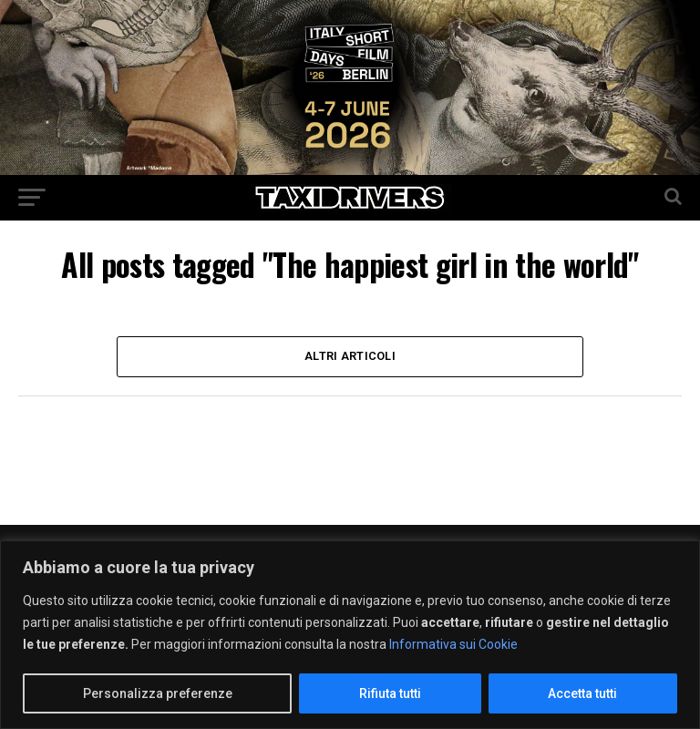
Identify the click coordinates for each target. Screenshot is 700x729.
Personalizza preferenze (158, 693)
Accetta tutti (582, 693)
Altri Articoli (350, 356)
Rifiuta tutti (390, 693)
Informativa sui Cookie (453, 644)
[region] (350, 635)
